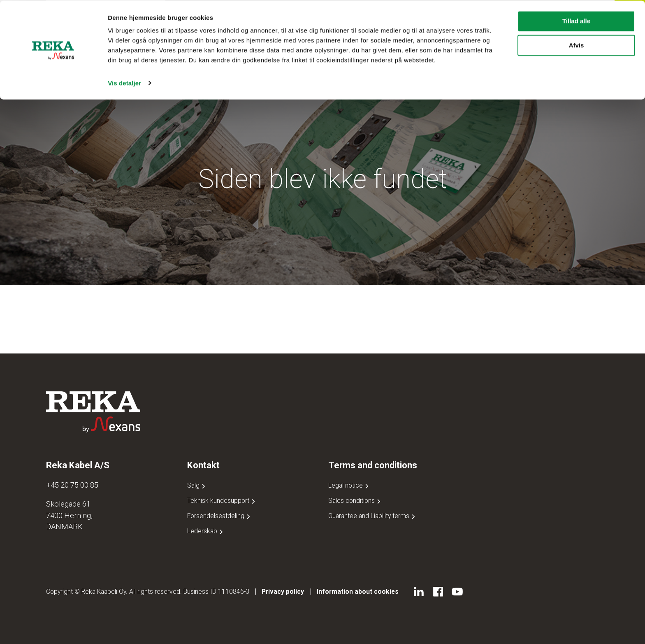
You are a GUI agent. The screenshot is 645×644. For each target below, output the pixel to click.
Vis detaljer (124, 82)
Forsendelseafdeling (219, 516)
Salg (197, 485)
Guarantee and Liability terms (372, 516)
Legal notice (349, 485)
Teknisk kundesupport (222, 501)
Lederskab (206, 531)
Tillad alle (576, 20)
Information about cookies (358, 592)
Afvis (577, 45)
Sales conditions (355, 501)
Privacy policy (283, 592)
